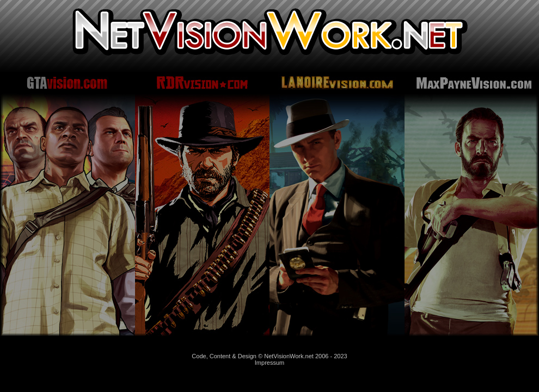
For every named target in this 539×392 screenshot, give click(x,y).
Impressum (269, 363)
